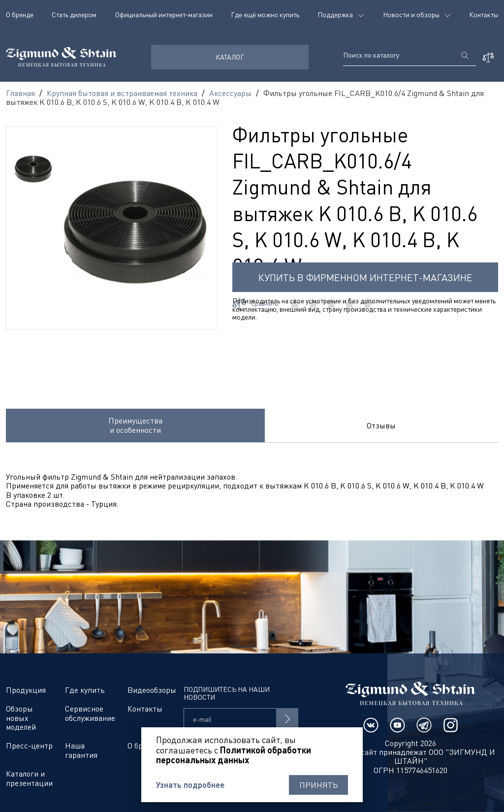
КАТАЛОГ (230, 57)
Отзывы (381, 425)
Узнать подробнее (190, 785)
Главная (20, 93)
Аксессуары (230, 93)
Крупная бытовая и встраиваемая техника (122, 93)
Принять (319, 785)
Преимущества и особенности (135, 425)
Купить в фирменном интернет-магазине (365, 277)
